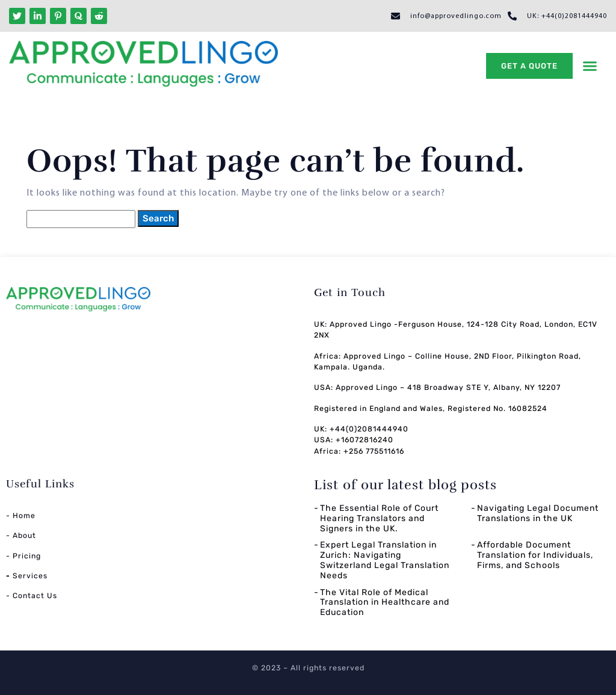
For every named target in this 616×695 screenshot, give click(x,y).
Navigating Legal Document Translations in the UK (538, 513)
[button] (590, 66)
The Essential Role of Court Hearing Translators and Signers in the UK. (379, 518)
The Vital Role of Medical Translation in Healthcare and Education (385, 603)
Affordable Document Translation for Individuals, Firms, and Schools (535, 555)
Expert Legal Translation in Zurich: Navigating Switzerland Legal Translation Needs (385, 560)
